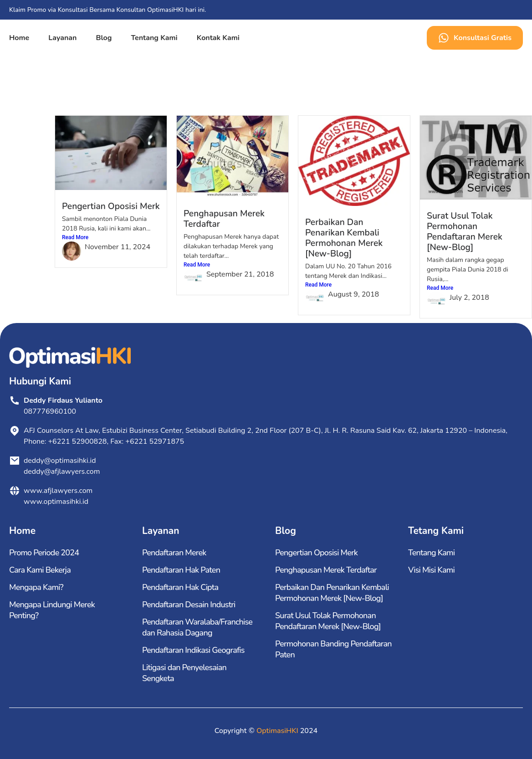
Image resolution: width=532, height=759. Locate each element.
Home (19, 38)
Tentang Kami (154, 38)
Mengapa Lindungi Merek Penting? (52, 610)
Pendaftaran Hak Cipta (180, 587)
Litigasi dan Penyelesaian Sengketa (184, 673)
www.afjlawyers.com (58, 491)
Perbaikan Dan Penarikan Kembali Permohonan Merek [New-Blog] (344, 238)
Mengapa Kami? (36, 587)
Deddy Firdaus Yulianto (63, 400)
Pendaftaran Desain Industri (189, 605)
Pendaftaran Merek (174, 553)
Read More (75, 237)
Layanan (62, 38)
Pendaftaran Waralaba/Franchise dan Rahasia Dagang (197, 627)
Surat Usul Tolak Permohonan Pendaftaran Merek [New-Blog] (465, 232)
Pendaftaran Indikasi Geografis (193, 650)
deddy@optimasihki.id (62, 461)
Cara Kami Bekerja (40, 570)
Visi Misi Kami (431, 570)
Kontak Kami (218, 38)
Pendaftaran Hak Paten (181, 570)
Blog (104, 38)
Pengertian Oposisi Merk (111, 206)
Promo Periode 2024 (44, 553)
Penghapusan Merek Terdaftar (224, 219)
